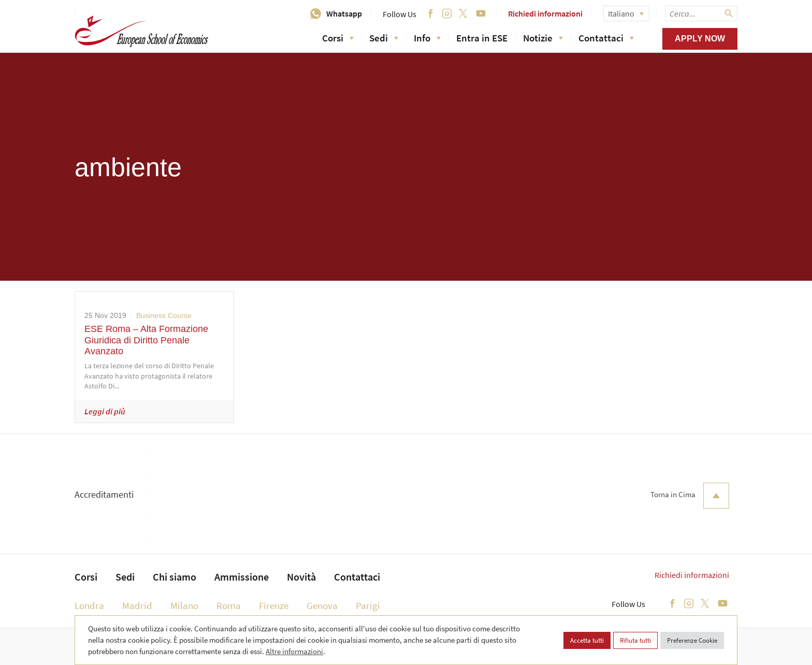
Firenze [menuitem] (274, 605)
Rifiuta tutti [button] (635, 640)
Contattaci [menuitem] (357, 577)
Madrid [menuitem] (137, 605)
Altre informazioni (294, 651)
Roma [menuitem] (229, 605)
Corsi (338, 38)
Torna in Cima (690, 496)
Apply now (700, 39)
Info (427, 38)
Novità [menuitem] (301, 577)
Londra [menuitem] (89, 605)
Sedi (384, 38)
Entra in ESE (482, 38)
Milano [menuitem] (184, 605)
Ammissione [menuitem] (242, 577)
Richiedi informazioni (545, 13)
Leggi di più (105, 411)
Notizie (543, 38)
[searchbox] (701, 13)
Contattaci (606, 38)
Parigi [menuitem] (368, 605)
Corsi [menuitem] (86, 577)
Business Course (164, 315)
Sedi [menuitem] (125, 577)
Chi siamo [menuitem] (175, 577)
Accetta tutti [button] (587, 640)
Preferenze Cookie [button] (692, 640)
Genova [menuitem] (322, 605)
